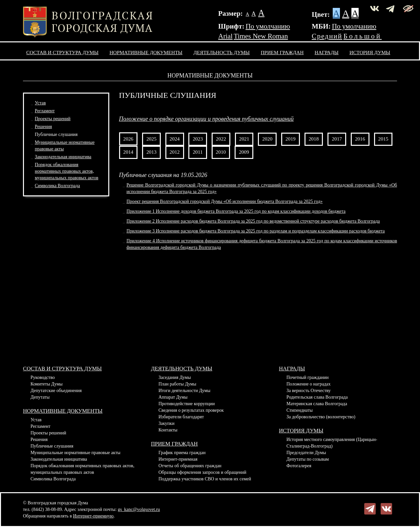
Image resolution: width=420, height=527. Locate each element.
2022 (221, 139)
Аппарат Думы (173, 397)
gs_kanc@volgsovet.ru (139, 509)
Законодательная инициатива (63, 157)
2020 (267, 139)
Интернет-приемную (93, 516)
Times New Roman (261, 36)
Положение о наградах (308, 384)
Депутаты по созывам (308, 459)
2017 (337, 139)
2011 (198, 152)
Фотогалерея (299, 466)
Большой (363, 36)
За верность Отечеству (309, 391)
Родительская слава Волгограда (317, 397)
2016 (360, 139)
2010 (221, 152)
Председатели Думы (306, 453)
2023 (198, 139)
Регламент (45, 111)
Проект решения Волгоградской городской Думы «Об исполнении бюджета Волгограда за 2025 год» (225, 201)
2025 (151, 139)
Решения (43, 127)
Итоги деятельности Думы (184, 391)
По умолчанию (268, 26)
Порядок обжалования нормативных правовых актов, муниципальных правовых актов (82, 469)
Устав (40, 103)
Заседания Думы (175, 377)
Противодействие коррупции (187, 404)
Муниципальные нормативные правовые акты (75, 453)
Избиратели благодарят (181, 417)
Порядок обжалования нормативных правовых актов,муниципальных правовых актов (67, 171)
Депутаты (40, 397)
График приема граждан (182, 453)
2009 (244, 152)
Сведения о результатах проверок (191, 410)
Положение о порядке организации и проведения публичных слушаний (206, 119)
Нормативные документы (146, 52)
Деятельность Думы (222, 52)
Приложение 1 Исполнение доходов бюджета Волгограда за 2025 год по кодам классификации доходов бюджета (236, 211)
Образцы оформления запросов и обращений (202, 472)
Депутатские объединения (56, 391)
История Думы (370, 52)
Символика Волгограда (57, 186)
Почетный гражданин (307, 377)
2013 (151, 152)
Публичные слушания (56, 134)
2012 (175, 152)
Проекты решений (53, 119)
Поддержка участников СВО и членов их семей (205, 479)
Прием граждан (282, 52)
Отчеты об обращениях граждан (190, 466)
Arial (225, 36)
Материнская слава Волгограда (317, 404)
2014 (128, 152)
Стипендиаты (300, 410)
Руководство (43, 377)
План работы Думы (177, 384)
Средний (327, 36)
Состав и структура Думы (62, 52)
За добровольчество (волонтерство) (321, 417)
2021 (244, 139)
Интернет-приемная (178, 459)
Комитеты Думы (47, 384)
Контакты (168, 430)
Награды (327, 52)
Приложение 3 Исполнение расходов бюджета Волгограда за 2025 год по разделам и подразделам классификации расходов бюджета (256, 231)
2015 (383, 139)
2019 (291, 139)
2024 (175, 139)
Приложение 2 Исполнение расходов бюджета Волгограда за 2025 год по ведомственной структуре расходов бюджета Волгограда (253, 221)
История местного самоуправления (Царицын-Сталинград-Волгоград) (332, 443)
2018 (314, 139)
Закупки (167, 423)
